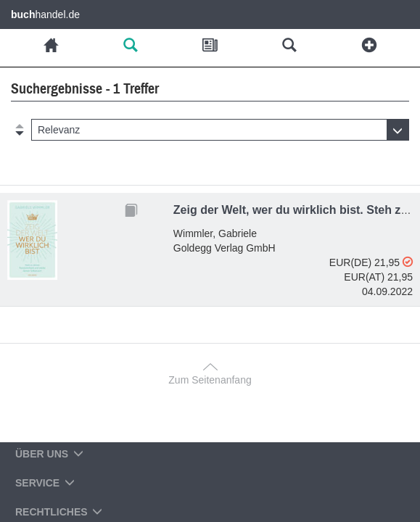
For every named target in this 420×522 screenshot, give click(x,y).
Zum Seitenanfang (210, 380)
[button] (220, 130)
